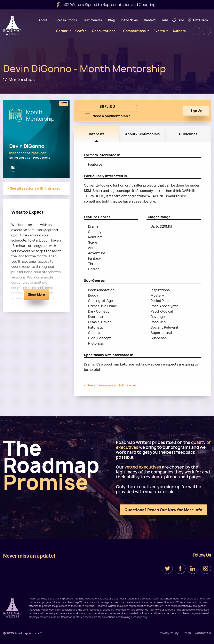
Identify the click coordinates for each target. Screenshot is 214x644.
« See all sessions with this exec (34, 188)
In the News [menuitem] (129, 20)
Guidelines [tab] (188, 134)
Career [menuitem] (62, 31)
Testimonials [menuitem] (93, 20)
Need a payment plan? (111, 116)
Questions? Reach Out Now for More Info (163, 510)
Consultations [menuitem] (104, 31)
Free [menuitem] (181, 20)
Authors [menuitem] (179, 31)
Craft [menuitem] (80, 31)
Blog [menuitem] (111, 20)
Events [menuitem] (159, 31)
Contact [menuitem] (150, 20)
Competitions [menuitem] (134, 31)
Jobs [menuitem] (165, 20)
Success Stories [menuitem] (65, 20)
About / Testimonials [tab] (142, 134)
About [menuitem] (43, 20)
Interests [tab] (97, 134)
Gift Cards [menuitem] (200, 20)
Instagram (206, 568)
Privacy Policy (169, 633)
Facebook (180, 568)
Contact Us (203, 633)
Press (187, 633)
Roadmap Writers (13, 25)
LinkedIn (193, 568)
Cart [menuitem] (207, 31)
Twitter (167, 568)
